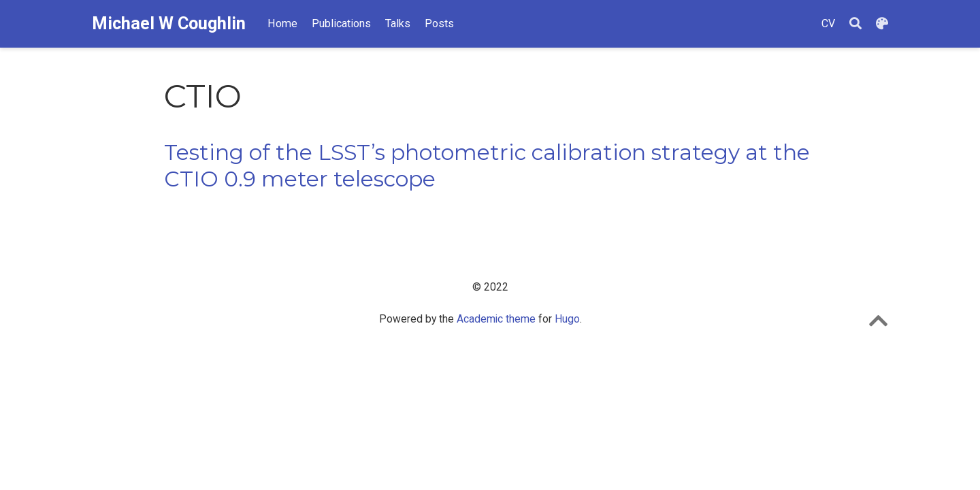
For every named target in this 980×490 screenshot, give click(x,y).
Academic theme (496, 319)
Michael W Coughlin (169, 23)
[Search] (855, 24)
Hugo (567, 319)
